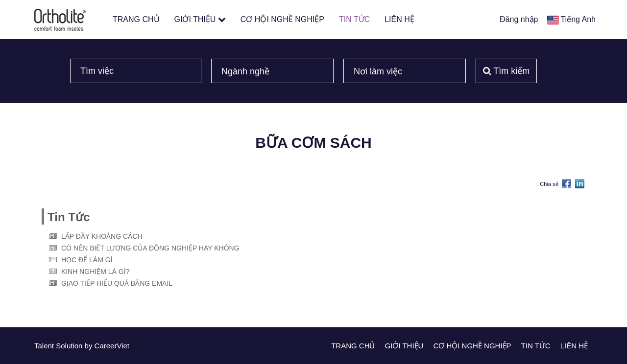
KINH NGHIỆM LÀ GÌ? (95, 272)
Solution (70, 346)
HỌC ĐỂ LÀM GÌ (87, 260)
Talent (45, 346)
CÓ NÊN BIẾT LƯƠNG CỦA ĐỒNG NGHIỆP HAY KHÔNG (150, 248)
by (90, 346)
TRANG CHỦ (136, 19)
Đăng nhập (519, 19)
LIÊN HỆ (399, 19)
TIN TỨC (354, 19)
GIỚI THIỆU (200, 19)
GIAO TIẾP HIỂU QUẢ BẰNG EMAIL (117, 283)
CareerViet (112, 346)
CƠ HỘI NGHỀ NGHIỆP (282, 19)
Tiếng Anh (578, 19)
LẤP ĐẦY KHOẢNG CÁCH (102, 236)
